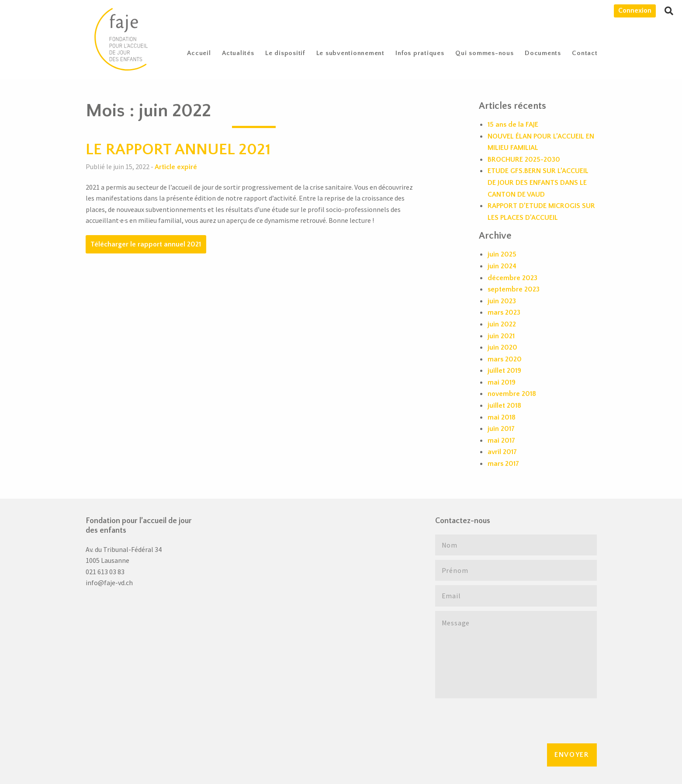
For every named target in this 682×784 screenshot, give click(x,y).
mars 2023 (504, 312)
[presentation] (502, 720)
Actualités (238, 53)
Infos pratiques (420, 53)
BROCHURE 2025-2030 (524, 160)
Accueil (199, 53)
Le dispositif (285, 53)
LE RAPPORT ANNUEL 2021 (178, 149)
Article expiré (176, 167)
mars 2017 (503, 464)
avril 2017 (502, 452)
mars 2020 (505, 359)
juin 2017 (501, 429)
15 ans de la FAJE (513, 125)
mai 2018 (502, 417)
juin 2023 (502, 301)
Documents (543, 53)
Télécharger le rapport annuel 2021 (146, 244)
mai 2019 (502, 382)
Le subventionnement (350, 53)
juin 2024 (502, 266)
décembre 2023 (512, 278)
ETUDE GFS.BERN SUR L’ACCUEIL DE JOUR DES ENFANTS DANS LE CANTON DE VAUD (538, 182)
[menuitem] (199, 53)
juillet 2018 (504, 406)
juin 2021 (501, 336)
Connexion (635, 10)
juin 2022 (502, 324)
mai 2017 (501, 441)
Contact (585, 53)
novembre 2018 (512, 394)
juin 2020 (502, 347)
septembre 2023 (514, 289)
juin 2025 (502, 254)
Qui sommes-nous (484, 53)
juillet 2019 (504, 371)
